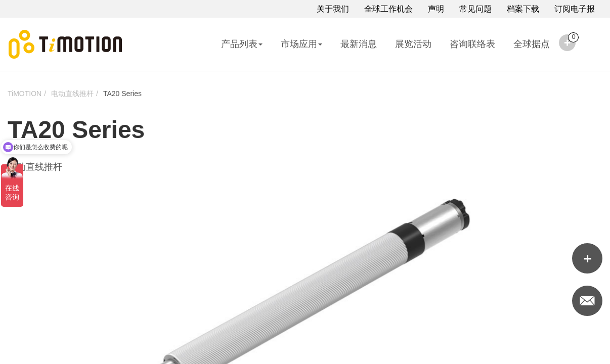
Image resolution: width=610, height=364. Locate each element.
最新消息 (359, 44)
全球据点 (532, 44)
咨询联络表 (472, 44)
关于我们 (333, 9)
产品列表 (242, 44)
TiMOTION (25, 94)
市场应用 (301, 44)
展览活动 (413, 44)
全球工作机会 (388, 9)
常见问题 (475, 9)
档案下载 (523, 9)
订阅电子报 (575, 9)
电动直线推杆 (72, 94)
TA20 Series (122, 94)
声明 (436, 9)
